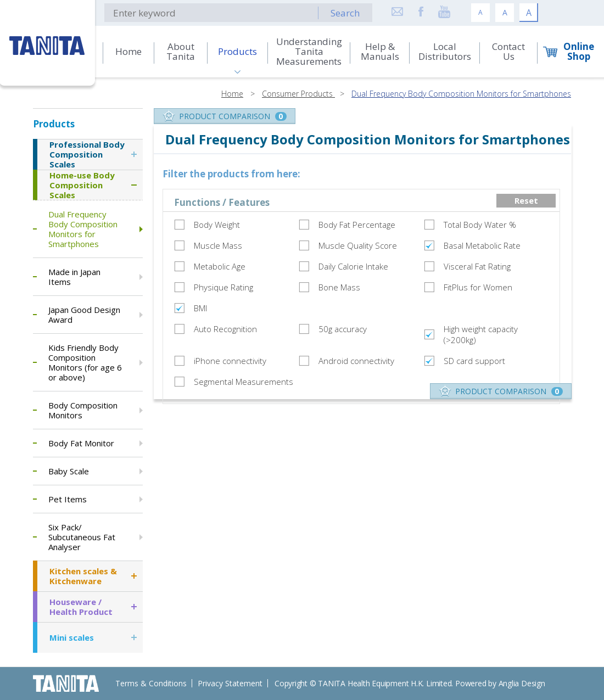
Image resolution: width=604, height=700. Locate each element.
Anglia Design (522, 683)
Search (345, 13)
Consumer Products (298, 94)
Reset (526, 200)
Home (232, 94)
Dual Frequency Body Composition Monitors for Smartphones (461, 94)
